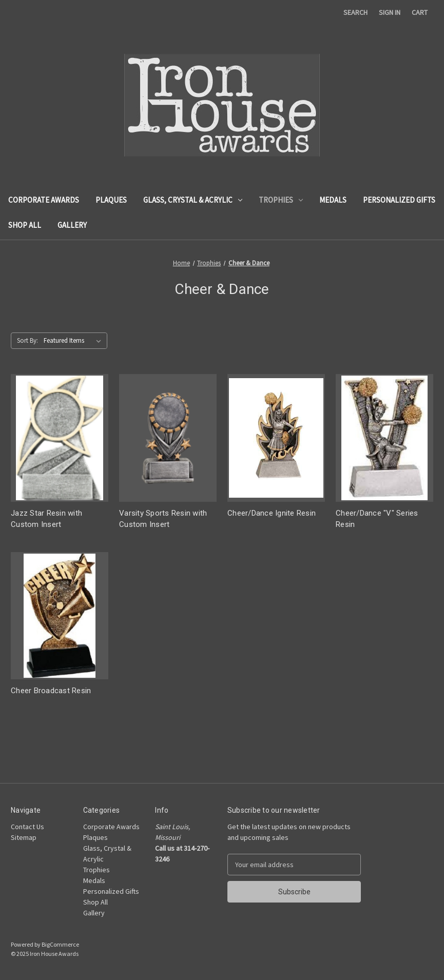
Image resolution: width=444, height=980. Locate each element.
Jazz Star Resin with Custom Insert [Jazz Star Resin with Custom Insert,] (46, 519)
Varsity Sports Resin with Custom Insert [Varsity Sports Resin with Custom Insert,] (163, 519)
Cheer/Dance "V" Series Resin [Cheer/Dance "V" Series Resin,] (377, 519)
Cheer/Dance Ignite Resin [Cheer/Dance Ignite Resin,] (272, 513)
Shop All (25, 225)
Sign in (390, 12)
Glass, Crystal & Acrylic (193, 200)
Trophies (281, 200)
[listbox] (74, 341)
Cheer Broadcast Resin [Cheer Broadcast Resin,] (51, 691)
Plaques (111, 200)
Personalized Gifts (399, 200)
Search (355, 12)
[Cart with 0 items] (420, 13)
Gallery (72, 225)
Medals (333, 200)
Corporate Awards (44, 200)
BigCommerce (60, 944)
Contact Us (27, 827)
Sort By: (27, 340)
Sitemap (24, 837)
